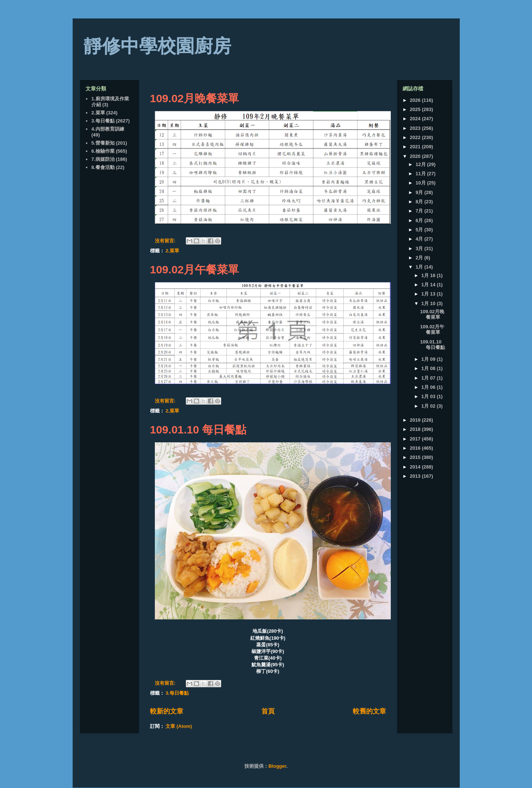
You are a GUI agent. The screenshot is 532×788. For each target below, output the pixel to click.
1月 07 (429, 378)
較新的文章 (167, 711)
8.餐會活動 (103, 167)
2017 (416, 439)
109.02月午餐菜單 (195, 269)
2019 (416, 420)
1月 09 (429, 359)
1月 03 (429, 396)
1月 (420, 267)
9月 (420, 192)
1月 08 (429, 368)
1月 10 (429, 303)
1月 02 (429, 406)
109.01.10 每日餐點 (198, 430)
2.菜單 (172, 251)
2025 (416, 109)
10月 (421, 183)
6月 (420, 220)
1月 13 (429, 294)
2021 (416, 147)
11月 (421, 174)
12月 (421, 164)
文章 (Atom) (179, 726)
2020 (416, 156)
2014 (416, 467)
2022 (416, 137)
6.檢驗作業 (103, 151)
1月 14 (429, 285)
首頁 (268, 711)
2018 (416, 429)
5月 (420, 230)
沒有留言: (166, 241)
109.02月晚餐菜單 (195, 98)
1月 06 (429, 387)
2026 (416, 100)
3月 (420, 248)
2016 (416, 448)
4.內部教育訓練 (108, 129)
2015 (416, 457)
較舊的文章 (369, 711)
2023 (416, 128)
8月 (420, 202)
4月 (420, 239)
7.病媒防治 (103, 159)
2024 (416, 119)
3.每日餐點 (177, 693)
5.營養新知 (103, 143)
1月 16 (429, 275)
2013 (416, 476)
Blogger (277, 766)
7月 (420, 211)
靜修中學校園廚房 (157, 46)
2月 (420, 258)
